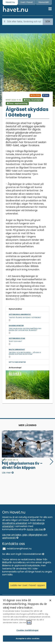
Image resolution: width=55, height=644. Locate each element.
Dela (46, 95)
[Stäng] (50, 601)
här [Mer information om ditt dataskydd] (29, 623)
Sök (48, 22)
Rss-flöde (35, 95)
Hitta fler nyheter (17, 362)
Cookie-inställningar (28, 631)
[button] (52, 462)
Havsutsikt (44, 2)
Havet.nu (10, 2)
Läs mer (40, 529)
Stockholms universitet (15, 523)
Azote (30, 529)
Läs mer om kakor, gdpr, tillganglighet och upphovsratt (25, 536)
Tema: (33, 100)
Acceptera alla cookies (28, 639)
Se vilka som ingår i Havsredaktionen (23, 554)
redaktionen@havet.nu (17, 549)
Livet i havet (27, 2)
